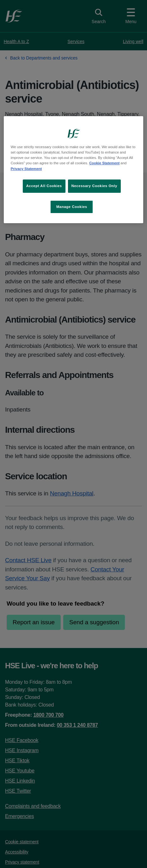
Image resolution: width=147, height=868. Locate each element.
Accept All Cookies (44, 186)
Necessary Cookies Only (94, 186)
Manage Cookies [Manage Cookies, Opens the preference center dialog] (72, 207)
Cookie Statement (104, 163)
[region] (74, 170)
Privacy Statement (26, 169)
